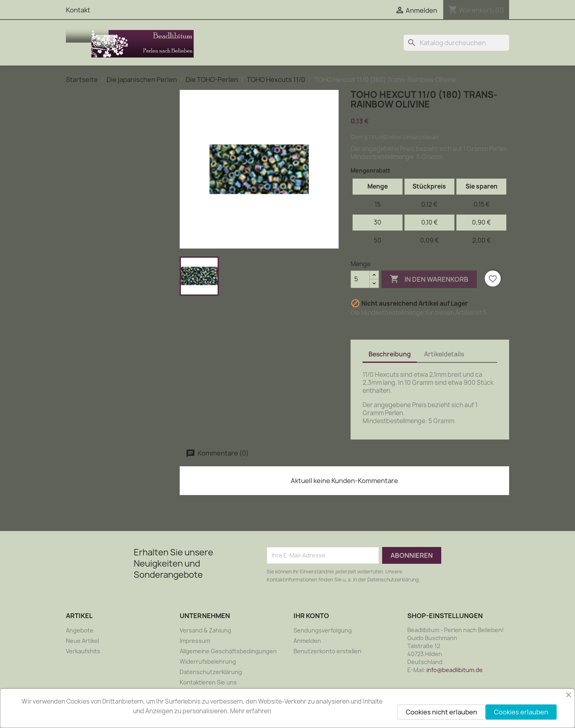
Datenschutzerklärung (211, 672)
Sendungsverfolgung (323, 630)
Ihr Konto (311, 616)
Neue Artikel (82, 641)
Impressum (195, 641)
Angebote (80, 630)
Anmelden (307, 641)
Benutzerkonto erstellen (327, 651)
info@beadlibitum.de (455, 670)
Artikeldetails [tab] (444, 354)
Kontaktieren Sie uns (208, 682)
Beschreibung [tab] (390, 354)
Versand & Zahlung (205, 630)
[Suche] (456, 43)
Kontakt (78, 10)
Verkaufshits (83, 651)
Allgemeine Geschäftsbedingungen (228, 651)
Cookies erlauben (521, 712)
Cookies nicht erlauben (441, 712)
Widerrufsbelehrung (208, 661)
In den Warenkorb (429, 279)
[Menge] (360, 279)
